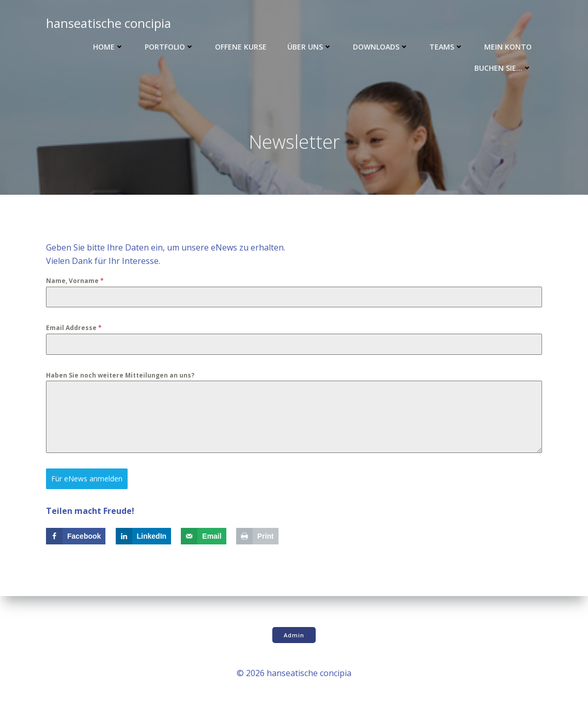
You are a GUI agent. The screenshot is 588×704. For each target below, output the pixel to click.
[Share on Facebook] (76, 536)
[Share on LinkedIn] (144, 536)
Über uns (310, 47)
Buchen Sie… (503, 68)
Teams (446, 47)
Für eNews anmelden (87, 479)
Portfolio (169, 47)
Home (109, 47)
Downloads (381, 47)
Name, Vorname (75, 281)
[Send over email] (203, 536)
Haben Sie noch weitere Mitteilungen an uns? (120, 375)
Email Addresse (74, 328)
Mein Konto (508, 47)
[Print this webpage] (257, 536)
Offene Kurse (241, 47)
